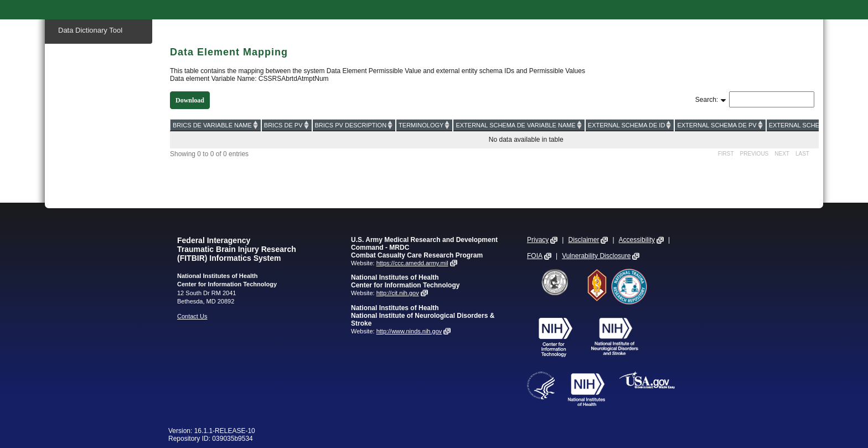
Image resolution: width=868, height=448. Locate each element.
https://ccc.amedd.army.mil (412, 263)
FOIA (535, 256)
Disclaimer (583, 240)
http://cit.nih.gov (398, 293)
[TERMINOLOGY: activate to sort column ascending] (424, 125)
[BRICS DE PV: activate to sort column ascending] (287, 125)
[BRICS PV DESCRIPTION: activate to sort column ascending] (354, 125)
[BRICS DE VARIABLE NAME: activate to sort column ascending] (216, 125)
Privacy (538, 240)
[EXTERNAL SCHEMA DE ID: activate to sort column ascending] (630, 125)
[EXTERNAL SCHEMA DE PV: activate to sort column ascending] (720, 125)
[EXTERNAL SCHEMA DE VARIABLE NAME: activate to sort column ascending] (519, 125)
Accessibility (637, 240)
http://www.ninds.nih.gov (409, 331)
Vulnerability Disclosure (596, 256)
